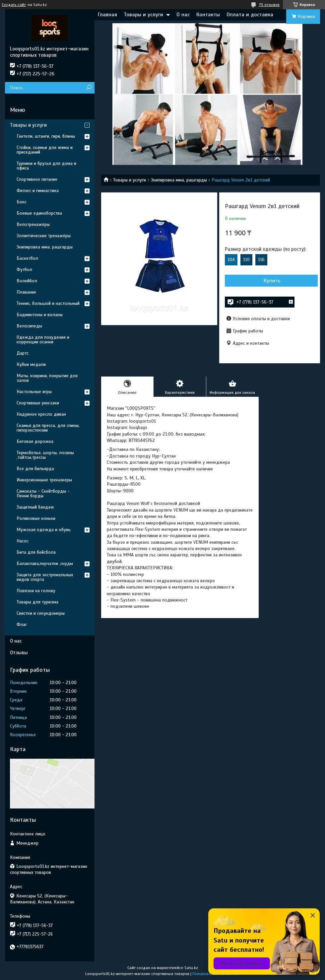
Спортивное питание (37, 179)
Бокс (22, 202)
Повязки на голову (36, 591)
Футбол (24, 270)
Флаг (22, 625)
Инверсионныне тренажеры (44, 480)
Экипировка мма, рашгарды (179, 180)
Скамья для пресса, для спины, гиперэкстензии (48, 428)
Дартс (23, 353)
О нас (183, 15)
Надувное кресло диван (41, 414)
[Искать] (89, 88)
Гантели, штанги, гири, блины (46, 136)
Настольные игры (34, 392)
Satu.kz (191, 968)
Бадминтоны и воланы (40, 315)
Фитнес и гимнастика (38, 191)
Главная (107, 15)
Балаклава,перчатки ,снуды (45, 563)
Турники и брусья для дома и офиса (46, 166)
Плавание (26, 292)
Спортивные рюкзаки (38, 403)
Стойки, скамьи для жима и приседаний (45, 150)
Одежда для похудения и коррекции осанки (43, 340)
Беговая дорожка (35, 441)
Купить (272, 281)
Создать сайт (14, 5)
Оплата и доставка (250, 15)
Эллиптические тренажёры (44, 236)
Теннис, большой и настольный (48, 303)
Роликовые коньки (36, 518)
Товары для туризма (37, 602)
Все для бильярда (35, 469)
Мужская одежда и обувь (44, 530)
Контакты (208, 15)
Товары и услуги (143, 15)
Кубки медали (31, 364)
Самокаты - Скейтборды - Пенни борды (43, 493)
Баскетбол (27, 258)
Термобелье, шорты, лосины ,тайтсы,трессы (45, 455)
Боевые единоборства (39, 213)
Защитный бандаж (35, 507)
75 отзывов (269, 5)
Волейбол (27, 281)
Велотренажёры (33, 224)
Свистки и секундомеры (41, 613)
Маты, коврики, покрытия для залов (47, 378)
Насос (23, 541)
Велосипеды (29, 326)
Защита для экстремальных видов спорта (45, 577)
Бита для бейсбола (36, 552)
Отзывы (19, 653)
